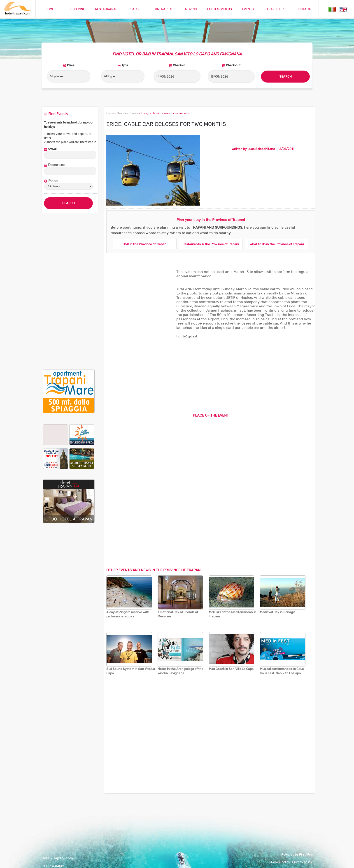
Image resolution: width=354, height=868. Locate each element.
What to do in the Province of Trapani (277, 244)
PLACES (134, 9)
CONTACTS (304, 9)
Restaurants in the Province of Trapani (211, 244)
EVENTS (248, 9)
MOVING (191, 9)
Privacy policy (302, 862)
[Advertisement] (69, 291)
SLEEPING (78, 9)
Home (110, 113)
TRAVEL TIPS (276, 9)
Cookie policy (281, 862)
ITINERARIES (163, 9)
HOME (50, 9)
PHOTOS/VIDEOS (219, 9)
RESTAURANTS (106, 9)
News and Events (127, 113)
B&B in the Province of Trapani (145, 244)
